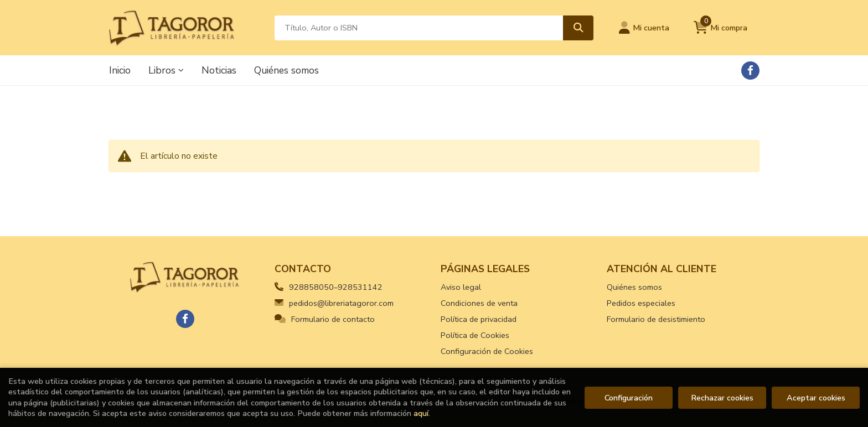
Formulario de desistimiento (656, 319)
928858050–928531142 (336, 287)
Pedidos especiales (641, 303)
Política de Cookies (475, 335)
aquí (421, 413)
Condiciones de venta (479, 303)
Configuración (629, 398)
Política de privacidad (479, 319)
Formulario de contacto (325, 319)
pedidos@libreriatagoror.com (334, 303)
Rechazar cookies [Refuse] (722, 398)
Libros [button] (166, 70)
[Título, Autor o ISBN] (419, 28)
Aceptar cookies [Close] (816, 398)
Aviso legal (461, 287)
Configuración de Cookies (487, 351)
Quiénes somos (634, 287)
